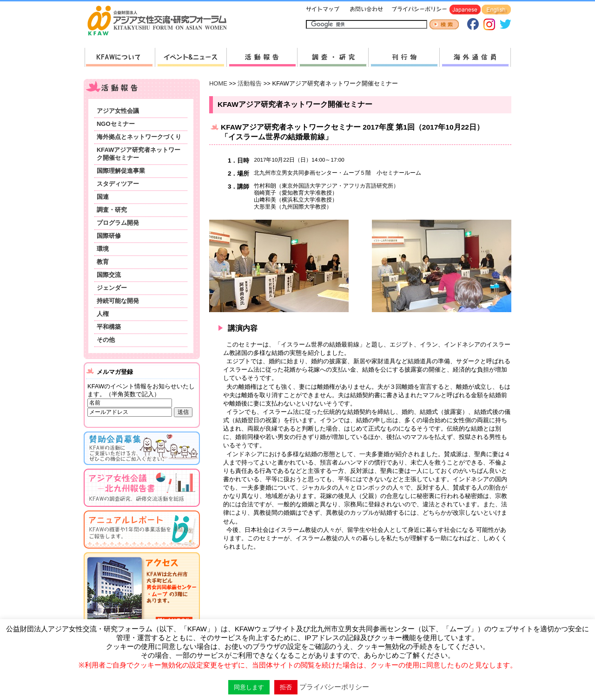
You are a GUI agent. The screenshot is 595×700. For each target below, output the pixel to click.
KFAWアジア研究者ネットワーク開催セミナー (139, 154)
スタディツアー (118, 184)
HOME (218, 83)
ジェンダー (112, 288)
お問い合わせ (365, 10)
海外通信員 (475, 57)
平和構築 (109, 327)
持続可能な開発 (118, 301)
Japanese (465, 10)
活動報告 (262, 57)
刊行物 (404, 57)
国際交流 (109, 275)
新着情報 (191, 57)
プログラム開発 (118, 223)
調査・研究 (333, 57)
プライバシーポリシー (418, 10)
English (496, 10)
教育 (103, 262)
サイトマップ (323, 10)
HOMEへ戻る (161, 21)
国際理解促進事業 (121, 171)
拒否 (286, 687)
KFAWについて (120, 57)
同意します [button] (249, 687)
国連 (103, 197)
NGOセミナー (116, 124)
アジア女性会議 (118, 111)
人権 (103, 314)
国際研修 (109, 236)
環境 (103, 249)
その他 (106, 340)
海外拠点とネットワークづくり (139, 137)
